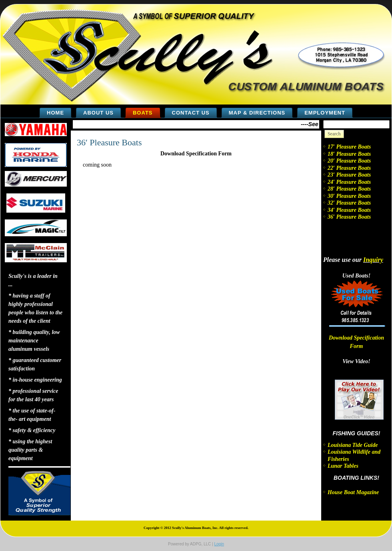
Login (219, 544)
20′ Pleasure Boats (349, 161)
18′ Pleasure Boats (349, 154)
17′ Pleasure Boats (349, 147)
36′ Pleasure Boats (109, 142)
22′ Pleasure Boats (349, 168)
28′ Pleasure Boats (349, 189)
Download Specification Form (196, 154)
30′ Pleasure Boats (349, 196)
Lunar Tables (343, 466)
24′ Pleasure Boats (349, 182)
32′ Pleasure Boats (349, 203)
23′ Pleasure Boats (349, 175)
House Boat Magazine (353, 492)
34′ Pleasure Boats (349, 210)
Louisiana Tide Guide (353, 445)
